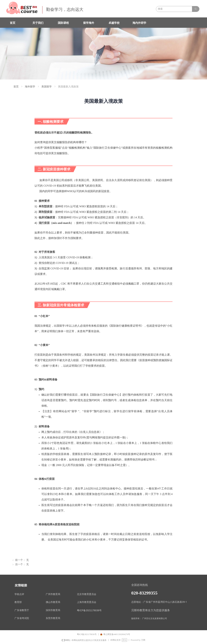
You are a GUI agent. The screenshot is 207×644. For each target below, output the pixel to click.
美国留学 (47, 87)
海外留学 (30, 87)
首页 (16, 87)
